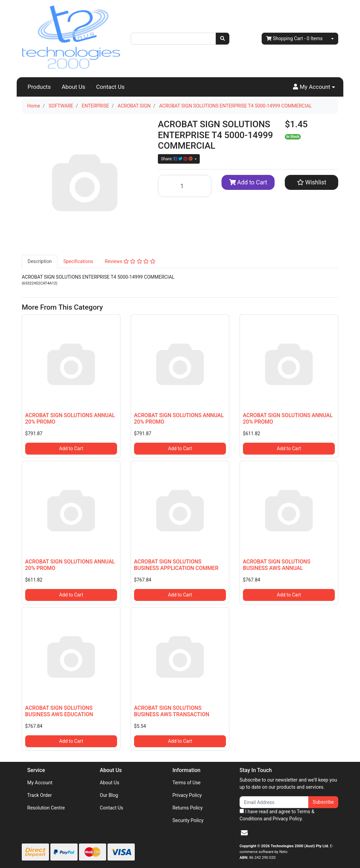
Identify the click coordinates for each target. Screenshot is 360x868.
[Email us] (244, 833)
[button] (314, 87)
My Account (40, 783)
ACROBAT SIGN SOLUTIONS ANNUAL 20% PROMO (70, 419)
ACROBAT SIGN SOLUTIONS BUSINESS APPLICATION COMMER (176, 565)
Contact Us (110, 87)
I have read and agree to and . (277, 815)
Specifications (78, 261)
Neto (283, 852)
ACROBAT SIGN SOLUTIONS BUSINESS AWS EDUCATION (59, 711)
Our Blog (109, 795)
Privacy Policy (187, 795)
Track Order (39, 795)
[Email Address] (274, 802)
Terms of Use (187, 783)
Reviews (130, 261)
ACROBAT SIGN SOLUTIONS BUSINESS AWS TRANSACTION (172, 711)
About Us (73, 87)
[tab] (40, 261)
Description (40, 261)
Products (39, 87)
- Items (294, 39)
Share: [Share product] (177, 159)
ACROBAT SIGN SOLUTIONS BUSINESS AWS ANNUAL (277, 565)
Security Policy (188, 820)
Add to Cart (248, 182)
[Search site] (223, 39)
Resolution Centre (46, 808)
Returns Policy (188, 808)
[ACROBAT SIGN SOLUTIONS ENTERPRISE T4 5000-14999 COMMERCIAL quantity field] (185, 186)
